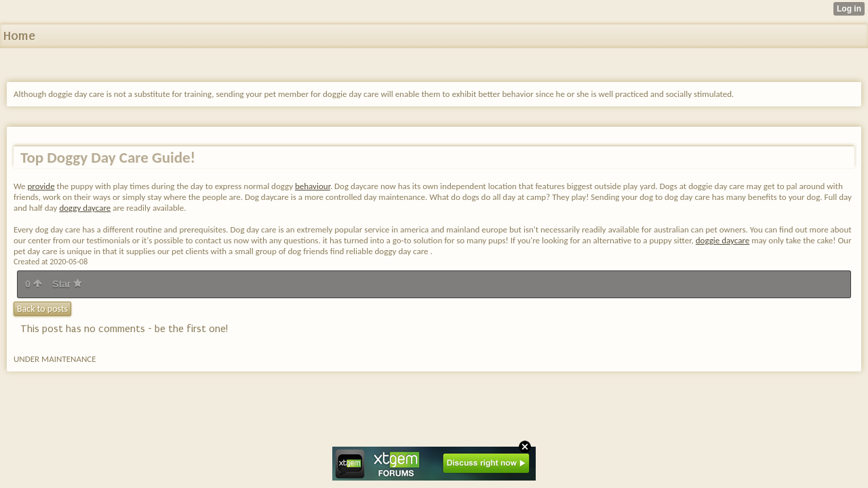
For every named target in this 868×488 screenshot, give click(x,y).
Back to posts (42, 309)
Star (67, 284)
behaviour (313, 186)
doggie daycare (723, 240)
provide (41, 186)
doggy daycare (85, 208)
